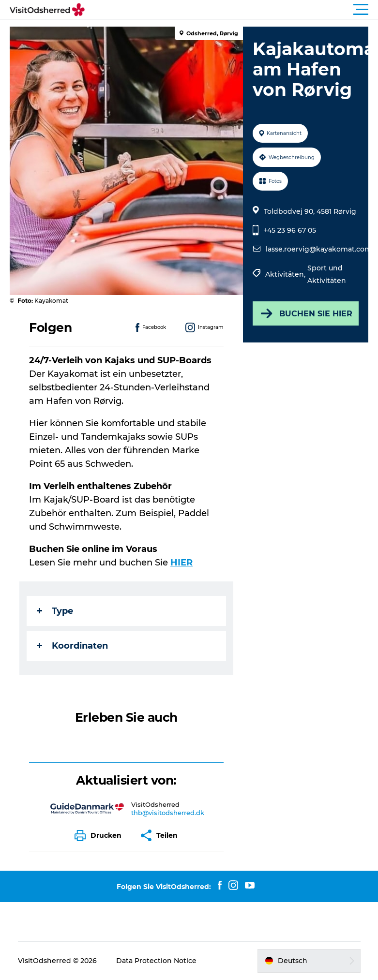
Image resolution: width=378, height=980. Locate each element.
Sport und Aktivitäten (327, 274)
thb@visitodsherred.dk (168, 813)
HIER (181, 563)
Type (55, 611)
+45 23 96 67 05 (290, 230)
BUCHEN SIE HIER (306, 313)
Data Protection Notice (156, 961)
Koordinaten (72, 646)
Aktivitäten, (286, 274)
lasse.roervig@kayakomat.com (319, 249)
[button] (233, 10)
